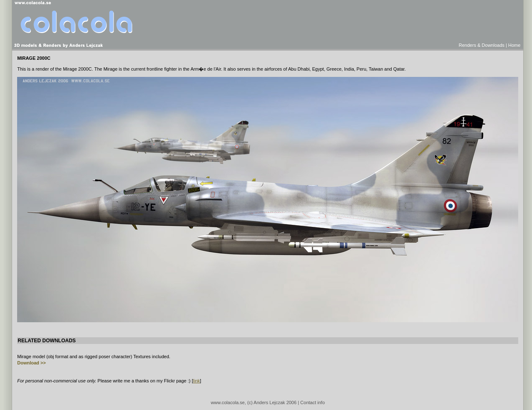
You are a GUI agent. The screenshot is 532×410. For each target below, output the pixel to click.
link (196, 381)
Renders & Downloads (482, 45)
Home (514, 45)
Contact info (313, 402)
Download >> (31, 363)
